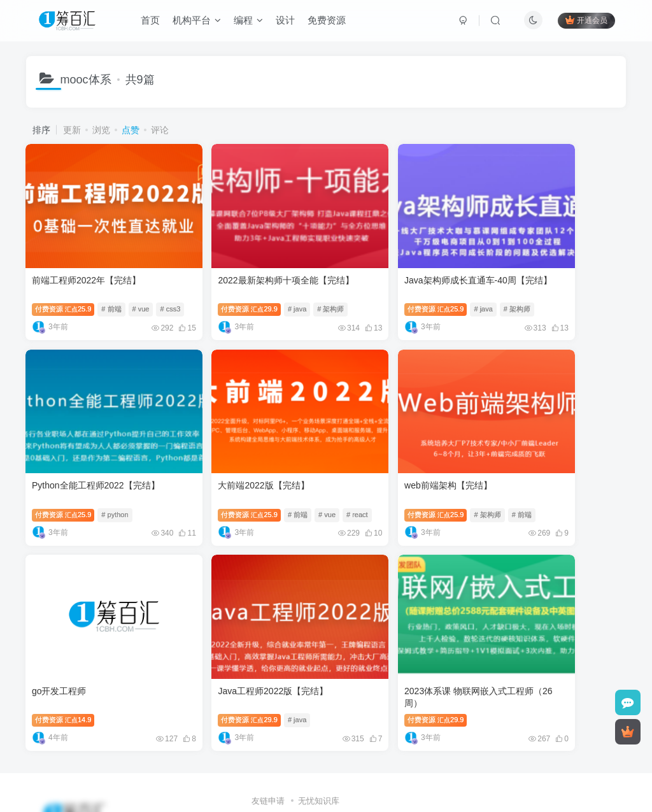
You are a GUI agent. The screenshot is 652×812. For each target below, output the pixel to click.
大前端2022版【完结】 (78, 438)
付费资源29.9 (216, 285)
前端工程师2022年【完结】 (87, 256)
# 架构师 (297, 285)
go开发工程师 (365, 438)
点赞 (131, 130)
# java (264, 285)
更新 (72, 130)
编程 (250, 21)
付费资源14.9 (369, 467)
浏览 (101, 130)
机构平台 (199, 21)
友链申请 (268, 731)
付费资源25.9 (64, 285)
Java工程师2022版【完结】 (545, 438)
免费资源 (329, 21)
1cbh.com (347, 748)
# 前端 (112, 285)
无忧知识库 (319, 731)
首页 (152, 21)
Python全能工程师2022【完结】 (554, 256)
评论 (160, 130)
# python (573, 285)
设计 (287, 21)
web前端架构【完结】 (229, 438)
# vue (141, 285)
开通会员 (585, 21)
